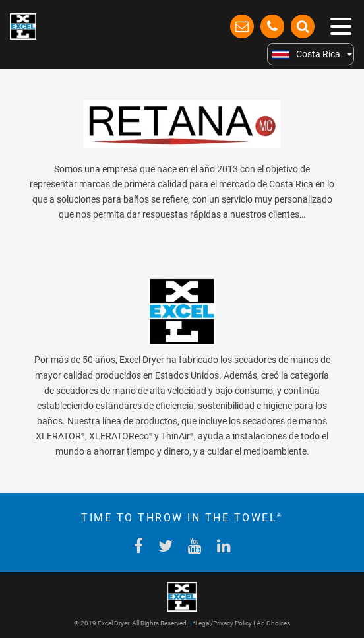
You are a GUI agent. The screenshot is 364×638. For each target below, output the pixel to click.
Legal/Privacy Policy (224, 623)
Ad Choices (273, 623)
